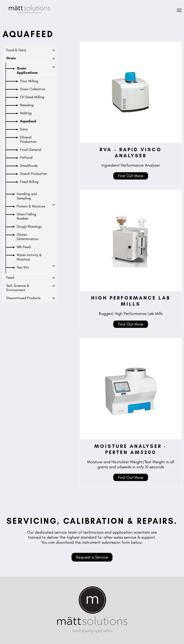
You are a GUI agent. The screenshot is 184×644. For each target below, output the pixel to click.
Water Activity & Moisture (29, 257)
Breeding (27, 105)
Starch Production (34, 174)
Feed (10, 277)
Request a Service (92, 557)
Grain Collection (33, 89)
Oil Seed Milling (32, 97)
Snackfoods (29, 166)
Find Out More (131, 176)
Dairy (24, 129)
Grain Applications (27, 70)
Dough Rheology (29, 226)
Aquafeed (28, 121)
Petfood (26, 157)
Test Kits (23, 267)
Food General (30, 150)
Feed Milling (29, 182)
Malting (26, 113)
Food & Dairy (16, 50)
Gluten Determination (28, 237)
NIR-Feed (24, 247)
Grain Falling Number (27, 216)
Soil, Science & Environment (18, 288)
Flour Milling (29, 81)
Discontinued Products (23, 298)
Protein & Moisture (31, 206)
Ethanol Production (28, 139)
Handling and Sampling (27, 196)
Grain (11, 58)
